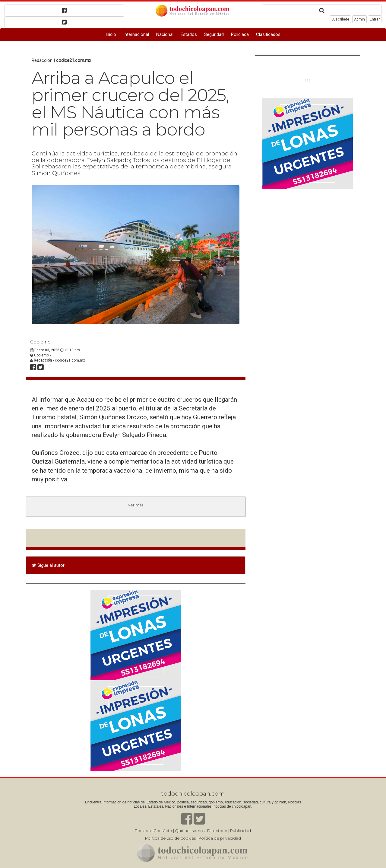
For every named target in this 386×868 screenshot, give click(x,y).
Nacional (165, 34)
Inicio (111, 34)
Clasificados (268, 34)
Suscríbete (340, 19)
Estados (189, 34)
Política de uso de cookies (170, 838)
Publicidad (240, 831)
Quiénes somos (190, 831)
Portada (143, 831)
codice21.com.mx (74, 60)
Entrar (375, 19)
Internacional (136, 34)
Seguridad (214, 34)
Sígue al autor (48, 565)
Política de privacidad (220, 838)
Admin (359, 19)
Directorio (217, 831)
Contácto (163, 831)
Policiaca (240, 34)
